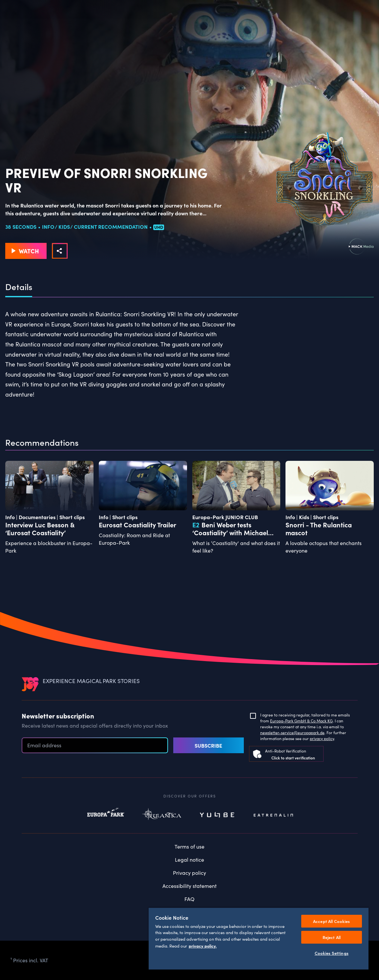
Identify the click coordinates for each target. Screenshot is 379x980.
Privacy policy (189, 873)
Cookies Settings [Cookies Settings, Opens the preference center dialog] (332, 953)
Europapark (106, 815)
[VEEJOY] (30, 684)
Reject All (332, 937)
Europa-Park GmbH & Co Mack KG (301, 721)
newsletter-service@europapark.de (292, 733)
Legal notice (189, 860)
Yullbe (218, 815)
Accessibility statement (189, 886)
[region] (259, 938)
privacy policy (322, 738)
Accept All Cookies (331, 921)
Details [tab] (19, 287)
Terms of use (189, 846)
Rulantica (162, 815)
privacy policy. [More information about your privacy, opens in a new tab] (203, 946)
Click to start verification (293, 758)
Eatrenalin (273, 815)
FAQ (189, 899)
